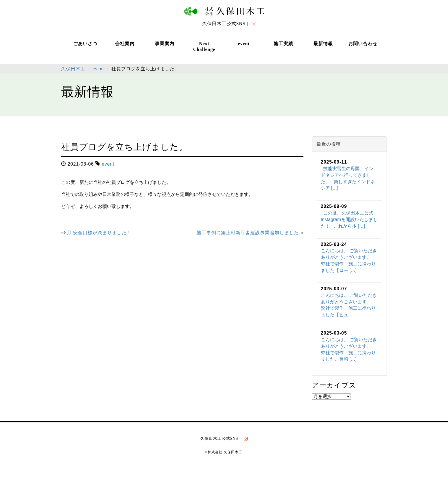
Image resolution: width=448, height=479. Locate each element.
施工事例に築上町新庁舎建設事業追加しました (248, 233)
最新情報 (323, 44)
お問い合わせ (363, 44)
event (244, 44)
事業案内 (165, 44)
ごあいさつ (85, 44)
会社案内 (125, 44)
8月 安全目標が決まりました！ (98, 233)
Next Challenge (204, 46)
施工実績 (283, 44)
